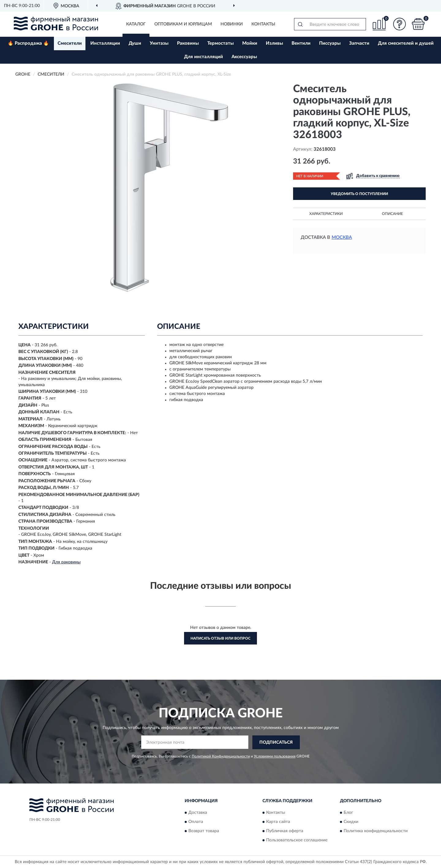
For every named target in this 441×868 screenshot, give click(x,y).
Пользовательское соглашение (297, 840)
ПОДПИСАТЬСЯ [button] (276, 742)
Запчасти (359, 43)
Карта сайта (278, 822)
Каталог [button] (136, 24)
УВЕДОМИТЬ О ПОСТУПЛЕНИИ (359, 194)
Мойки (250, 43)
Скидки (351, 822)
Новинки (232, 24)
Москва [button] (342, 237)
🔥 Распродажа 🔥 (28, 43)
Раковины (188, 43)
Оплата (196, 822)
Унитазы (159, 43)
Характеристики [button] (326, 214)
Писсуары (330, 43)
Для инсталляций (204, 57)
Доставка (198, 813)
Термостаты (221, 43)
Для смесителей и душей (406, 43)
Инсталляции (105, 43)
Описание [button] (392, 214)
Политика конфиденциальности (376, 831)
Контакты (263, 24)
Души (135, 43)
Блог (348, 813)
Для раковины (66, 562)
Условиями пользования (275, 756)
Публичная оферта (285, 831)
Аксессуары (244, 57)
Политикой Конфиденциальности (221, 756)
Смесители (70, 43)
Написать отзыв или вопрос (221, 638)
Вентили (301, 43)
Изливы (274, 43)
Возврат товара (204, 831)
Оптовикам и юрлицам (183, 24)
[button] (400, 24)
